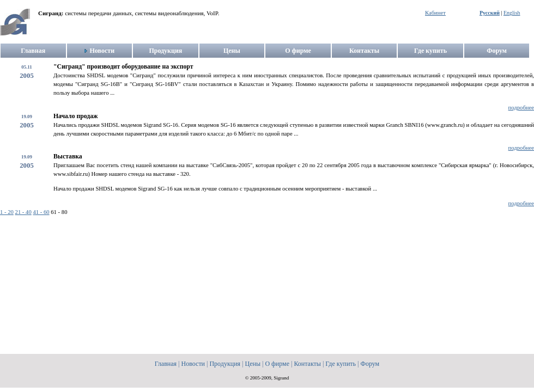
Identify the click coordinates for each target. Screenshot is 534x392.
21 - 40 (23, 212)
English (512, 13)
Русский (490, 13)
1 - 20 (7, 212)
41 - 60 (41, 212)
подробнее (521, 108)
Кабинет (435, 13)
